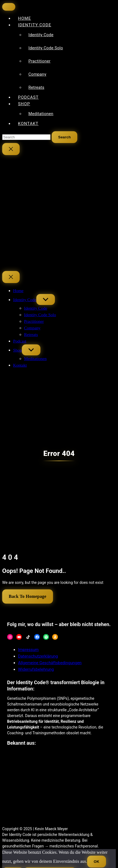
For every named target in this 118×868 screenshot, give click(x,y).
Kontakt (28, 124)
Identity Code (35, 25)
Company (37, 74)
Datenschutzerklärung (38, 656)
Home (18, 291)
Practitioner (39, 61)
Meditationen (41, 114)
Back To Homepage (28, 596)
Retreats (36, 87)
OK (97, 862)
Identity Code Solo (46, 48)
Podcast (20, 341)
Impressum (28, 650)
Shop (24, 104)
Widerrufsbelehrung (36, 669)
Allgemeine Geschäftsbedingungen (50, 663)
